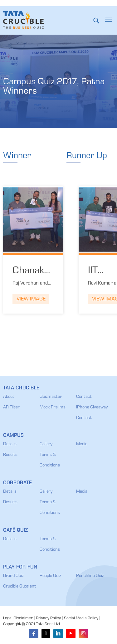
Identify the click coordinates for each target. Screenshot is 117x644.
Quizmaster (51, 397)
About (9, 397)
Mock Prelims (53, 407)
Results (10, 455)
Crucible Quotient (20, 587)
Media (82, 444)
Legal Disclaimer (18, 619)
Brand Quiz (13, 576)
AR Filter (11, 407)
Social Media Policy (81, 619)
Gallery (46, 444)
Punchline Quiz (90, 576)
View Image (31, 299)
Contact (84, 397)
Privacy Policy (48, 619)
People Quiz (50, 576)
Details (10, 444)
